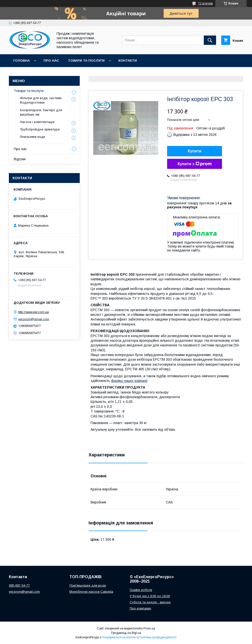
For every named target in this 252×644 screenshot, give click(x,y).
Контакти (128, 61)
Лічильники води (32, 137)
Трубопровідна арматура (40, 129)
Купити (195, 151)
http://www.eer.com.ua (33, 312)
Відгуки (20, 159)
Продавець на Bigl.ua (126, 633)
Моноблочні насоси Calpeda (91, 592)
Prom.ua (149, 628)
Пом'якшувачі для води (88, 585)
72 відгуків (205, 3)
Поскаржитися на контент (119, 637)
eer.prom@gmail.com (34, 319)
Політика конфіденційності (158, 637)
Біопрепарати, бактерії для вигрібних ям (41, 112)
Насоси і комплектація (37, 122)
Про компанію (140, 608)
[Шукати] (210, 40)
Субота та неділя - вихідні (150, 602)
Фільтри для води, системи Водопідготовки (41, 100)
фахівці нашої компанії (129, 381)
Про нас (51, 61)
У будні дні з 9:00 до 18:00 (150, 596)
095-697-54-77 (19, 585)
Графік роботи (141, 590)
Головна (22, 61)
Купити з (194, 164)
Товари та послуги (86, 61)
